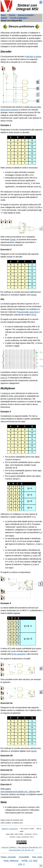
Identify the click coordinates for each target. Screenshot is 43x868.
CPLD (34, 315)
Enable (13, 240)
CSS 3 (21, 864)
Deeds (34, 295)
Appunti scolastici (26, 15)
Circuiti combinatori (19, 18)
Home (3, 15)
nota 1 (4, 378)
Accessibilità (24, 857)
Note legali (37, 857)
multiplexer (6, 393)
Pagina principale (8, 857)
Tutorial (12, 15)
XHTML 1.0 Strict (30, 861)
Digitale (4, 18)
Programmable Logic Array (28, 312)
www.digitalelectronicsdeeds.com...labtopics (18, 792)
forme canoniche (18, 654)
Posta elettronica (11, 861)
